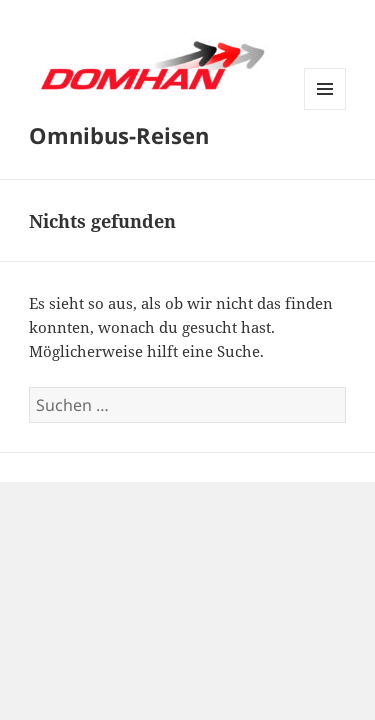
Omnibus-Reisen (119, 135)
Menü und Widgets (325, 109)
